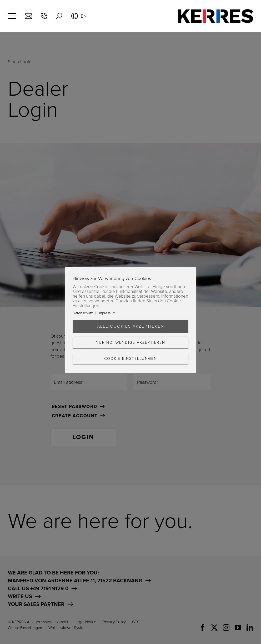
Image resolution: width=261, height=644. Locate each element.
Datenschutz (83, 313)
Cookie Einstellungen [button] (131, 359)
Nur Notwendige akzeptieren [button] (130, 343)
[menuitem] (79, 16)
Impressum (107, 313)
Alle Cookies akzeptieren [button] (131, 326)
